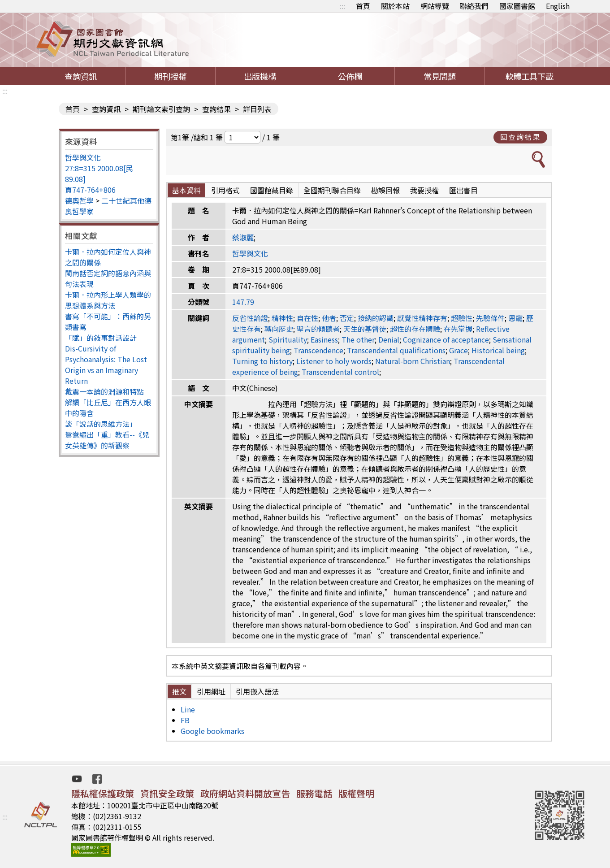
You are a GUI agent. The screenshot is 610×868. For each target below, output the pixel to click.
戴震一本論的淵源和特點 (104, 391)
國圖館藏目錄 (272, 190)
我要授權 (424, 190)
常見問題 (440, 76)
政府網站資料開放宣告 (245, 793)
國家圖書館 (517, 6)
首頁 (363, 6)
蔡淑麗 (243, 237)
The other (358, 339)
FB (185, 720)
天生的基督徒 (365, 329)
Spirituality (288, 339)
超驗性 (462, 318)
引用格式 (225, 190)
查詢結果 (216, 109)
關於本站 (395, 6)
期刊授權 (170, 76)
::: (342, 6)
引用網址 (211, 691)
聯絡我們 (474, 6)
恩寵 (515, 318)
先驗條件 (490, 318)
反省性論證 (250, 318)
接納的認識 (376, 318)
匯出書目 (463, 190)
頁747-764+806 (90, 190)
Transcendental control (340, 372)
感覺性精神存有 (422, 318)
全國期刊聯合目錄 (332, 190)
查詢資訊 (81, 76)
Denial (389, 339)
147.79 (243, 302)
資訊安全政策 (167, 793)
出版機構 (260, 76)
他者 (329, 318)
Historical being (498, 350)
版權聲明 (356, 793)
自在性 (307, 318)
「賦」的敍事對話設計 (101, 338)
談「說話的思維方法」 (101, 424)
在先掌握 (458, 329)
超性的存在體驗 (415, 329)
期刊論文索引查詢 (161, 109)
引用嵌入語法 (257, 691)
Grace (459, 350)
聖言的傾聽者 (318, 329)
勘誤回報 (385, 190)
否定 (347, 318)
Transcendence (318, 350)
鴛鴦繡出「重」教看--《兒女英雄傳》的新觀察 (107, 440)
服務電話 (314, 793)
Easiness (324, 339)
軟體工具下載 (529, 76)
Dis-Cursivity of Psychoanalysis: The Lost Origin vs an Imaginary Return (106, 365)
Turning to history (262, 361)
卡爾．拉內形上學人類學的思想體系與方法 (108, 300)
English (558, 6)
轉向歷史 (279, 329)
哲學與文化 (83, 157)
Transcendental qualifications (396, 350)
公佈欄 (350, 76)
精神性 (282, 318)
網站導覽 (435, 6)
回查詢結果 (520, 137)
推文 (179, 691)
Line (188, 709)
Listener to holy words (334, 361)
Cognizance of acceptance (446, 339)
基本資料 (186, 190)
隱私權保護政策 (103, 793)
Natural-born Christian (413, 361)
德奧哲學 (79, 200)
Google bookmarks (212, 731)
